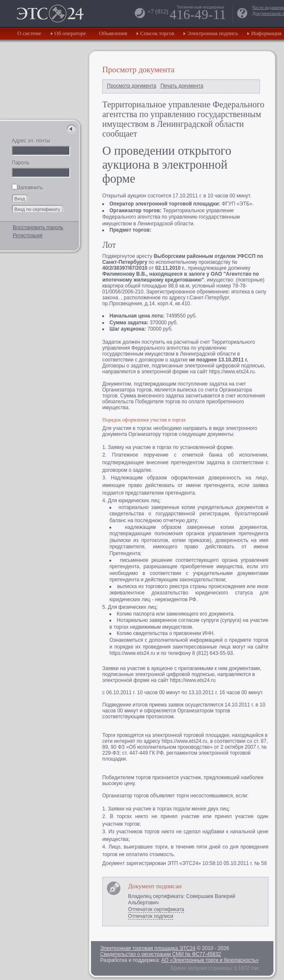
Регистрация (27, 235)
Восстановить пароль (38, 227)
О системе (29, 33)
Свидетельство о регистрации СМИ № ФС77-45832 (161, 954)
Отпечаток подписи (151, 916)
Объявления (113, 33)
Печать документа (182, 86)
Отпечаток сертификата (156, 909)
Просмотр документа (132, 86)
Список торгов (157, 33)
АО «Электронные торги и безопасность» (210, 960)
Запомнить (27, 188)
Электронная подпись (213, 33)
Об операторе (70, 33)
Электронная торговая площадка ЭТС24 (148, 948)
